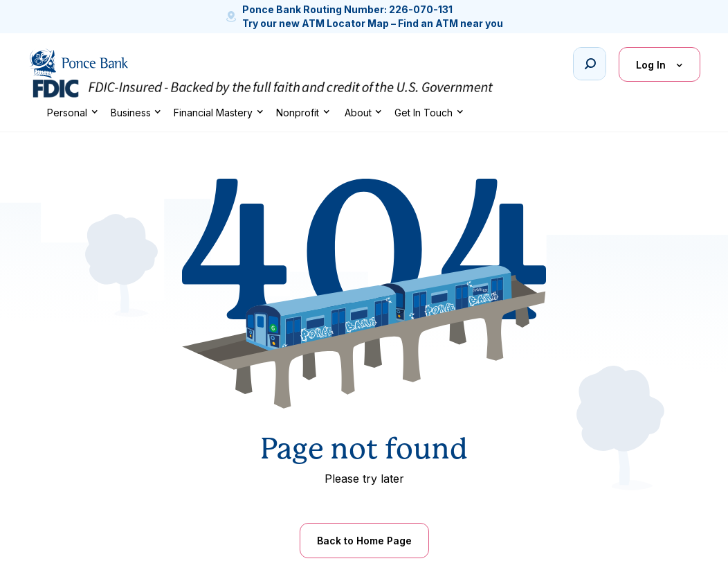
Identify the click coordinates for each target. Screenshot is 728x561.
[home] (78, 63)
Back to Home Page (364, 541)
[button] (72, 112)
